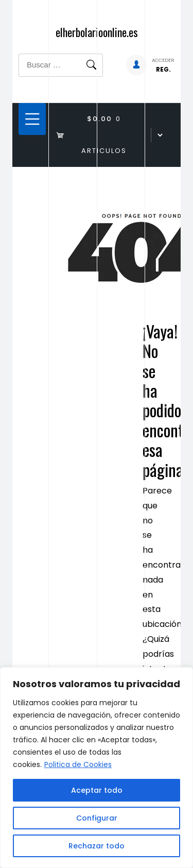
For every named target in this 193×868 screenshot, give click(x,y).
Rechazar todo (97, 846)
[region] (97, 768)
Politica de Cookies (78, 764)
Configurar (97, 818)
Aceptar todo (97, 790)
